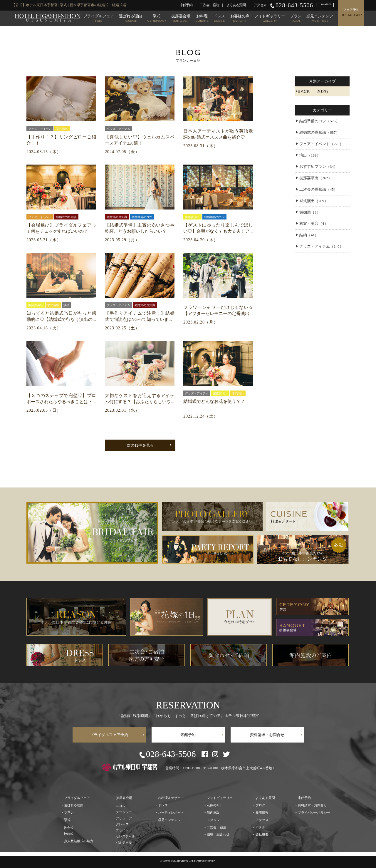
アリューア (124, 818)
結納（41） (309, 235)
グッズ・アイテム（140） (321, 246)
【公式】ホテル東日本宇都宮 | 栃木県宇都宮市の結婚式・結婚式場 (48, 18)
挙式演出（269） (314, 201)
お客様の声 (240, 18)
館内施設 (213, 812)
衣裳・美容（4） (314, 223)
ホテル (260, 827)
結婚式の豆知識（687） (319, 132)
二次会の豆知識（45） (318, 189)
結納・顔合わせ (218, 834)
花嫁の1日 (214, 805)
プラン (296, 18)
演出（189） (310, 155)
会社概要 (262, 834)
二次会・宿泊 (209, 5)
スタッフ (213, 820)
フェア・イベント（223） (321, 144)
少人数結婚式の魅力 (79, 841)
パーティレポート (171, 812)
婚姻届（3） (310, 212)
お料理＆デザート (171, 798)
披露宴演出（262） (316, 178)
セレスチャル (125, 836)
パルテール (124, 842)
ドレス (219, 18)
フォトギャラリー (270, 18)
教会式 (69, 828)
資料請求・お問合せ (267, 735)
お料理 (202, 18)
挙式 (157, 18)
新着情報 (262, 812)
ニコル (121, 806)
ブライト (122, 830)
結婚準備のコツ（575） (319, 121)
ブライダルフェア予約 (109, 735)
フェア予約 (351, 12)
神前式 (69, 834)
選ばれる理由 (130, 18)
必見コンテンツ (320, 18)
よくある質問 (236, 5)
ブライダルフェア (99, 18)
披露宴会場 (181, 18)
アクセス (260, 5)
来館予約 (186, 5)
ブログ (260, 805)
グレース (122, 824)
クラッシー (124, 812)
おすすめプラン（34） (318, 166)
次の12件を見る (140, 445)
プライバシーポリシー (314, 812)
